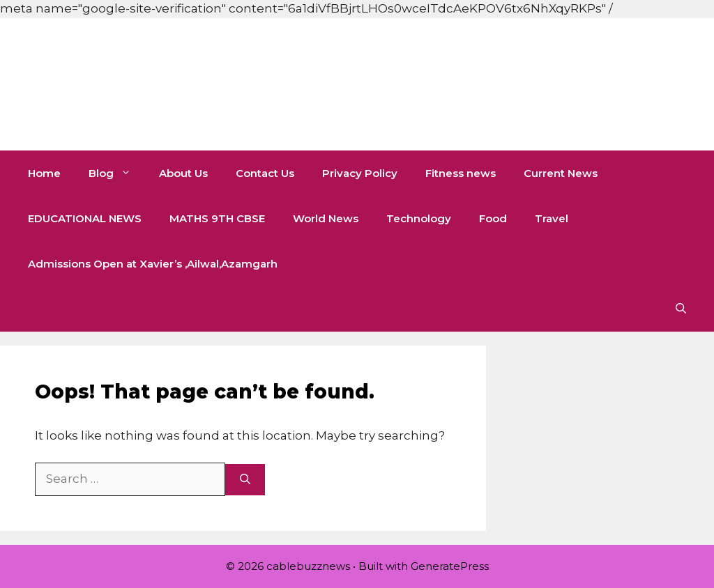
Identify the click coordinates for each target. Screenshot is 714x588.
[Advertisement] (254, 31)
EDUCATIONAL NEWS (85, 218)
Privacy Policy (360, 173)
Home (44, 173)
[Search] (245, 480)
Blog (117, 173)
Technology (419, 218)
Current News (561, 173)
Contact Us (265, 173)
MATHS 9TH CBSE (217, 218)
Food (493, 218)
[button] (681, 309)
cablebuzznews (189, 84)
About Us (183, 173)
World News (326, 218)
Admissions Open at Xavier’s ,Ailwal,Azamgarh (153, 264)
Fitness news (461, 173)
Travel (552, 218)
